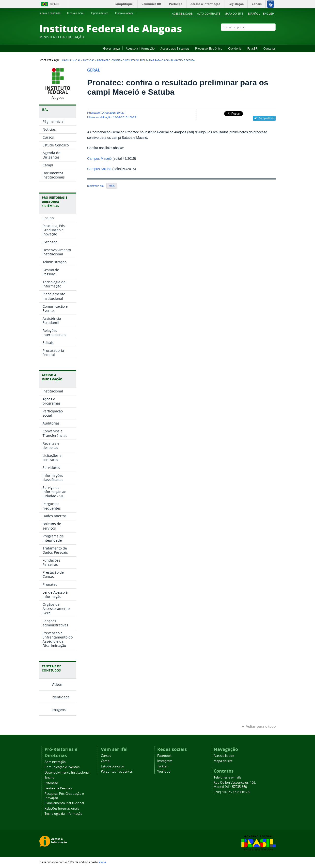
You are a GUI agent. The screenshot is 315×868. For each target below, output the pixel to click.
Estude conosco (112, 766)
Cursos (106, 756)
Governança (111, 48)
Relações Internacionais (62, 808)
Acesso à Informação (140, 48)
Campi (106, 761)
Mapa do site (234, 13)
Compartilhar (267, 118)
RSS (273, 37)
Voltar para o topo (261, 726)
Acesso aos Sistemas (175, 48)
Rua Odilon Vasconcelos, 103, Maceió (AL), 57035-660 (235, 785)
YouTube (255, 37)
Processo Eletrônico (209, 48)
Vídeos (57, 684)
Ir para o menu (78, 13)
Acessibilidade (182, 13)
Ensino (49, 778)
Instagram (261, 37)
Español (254, 13)
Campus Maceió (99, 159)
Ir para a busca (102, 13)
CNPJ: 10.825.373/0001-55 (232, 792)
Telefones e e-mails (227, 777)
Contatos (269, 48)
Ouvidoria (235, 48)
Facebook (249, 37)
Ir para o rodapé (126, 13)
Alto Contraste (209, 13)
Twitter (267, 37)
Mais (112, 186)
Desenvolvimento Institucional (67, 772)
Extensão (51, 783)
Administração (55, 762)
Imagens (59, 710)
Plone (102, 862)
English (269, 13)
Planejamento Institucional (64, 803)
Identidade (61, 697)
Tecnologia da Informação (63, 814)
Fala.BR (252, 48)
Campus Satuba (99, 169)
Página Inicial (71, 60)
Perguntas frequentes (117, 771)
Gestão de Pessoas (58, 788)
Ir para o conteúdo (52, 13)
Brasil (55, 4)
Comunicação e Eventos (62, 767)
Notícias (89, 60)
